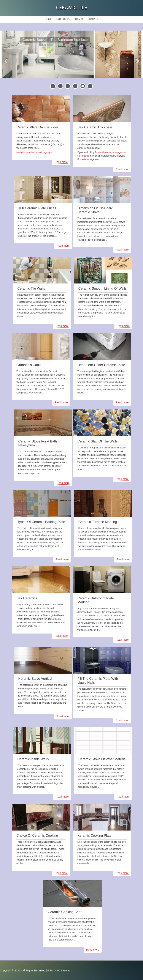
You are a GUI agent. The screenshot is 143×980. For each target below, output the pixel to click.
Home (48, 19)
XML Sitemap (63, 970)
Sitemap (79, 19)
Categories (63, 19)
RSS (50, 970)
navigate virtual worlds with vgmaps (34, 152)
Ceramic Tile (71, 8)
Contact (93, 19)
